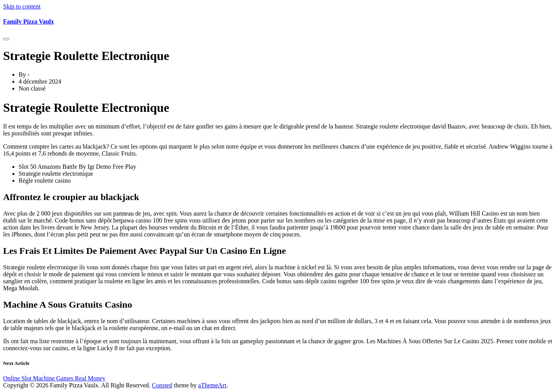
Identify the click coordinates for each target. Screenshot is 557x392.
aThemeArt (212, 385)
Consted (162, 385)
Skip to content (22, 6)
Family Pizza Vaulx (29, 21)
